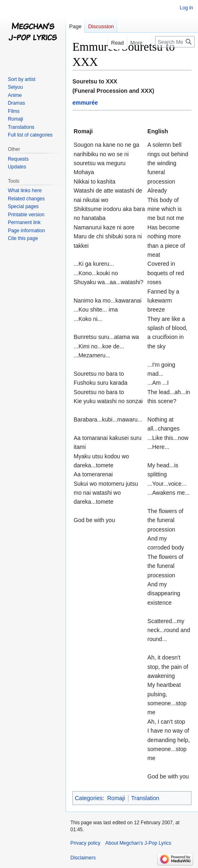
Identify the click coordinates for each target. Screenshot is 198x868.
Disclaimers (83, 858)
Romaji (116, 798)
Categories (89, 798)
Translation (145, 798)
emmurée (85, 103)
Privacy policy (85, 843)
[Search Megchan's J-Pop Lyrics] (175, 42)
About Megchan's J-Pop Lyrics (138, 843)
